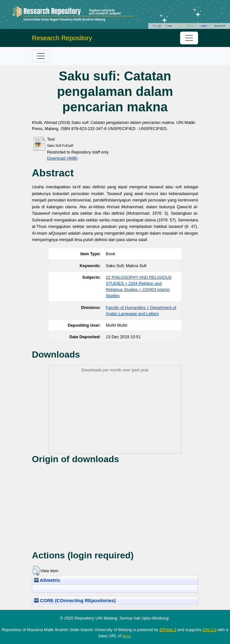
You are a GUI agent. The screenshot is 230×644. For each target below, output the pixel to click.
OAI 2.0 (209, 630)
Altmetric (47, 580)
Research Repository (62, 38)
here (126, 636)
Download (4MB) (62, 158)
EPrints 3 (168, 630)
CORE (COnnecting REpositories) (75, 601)
